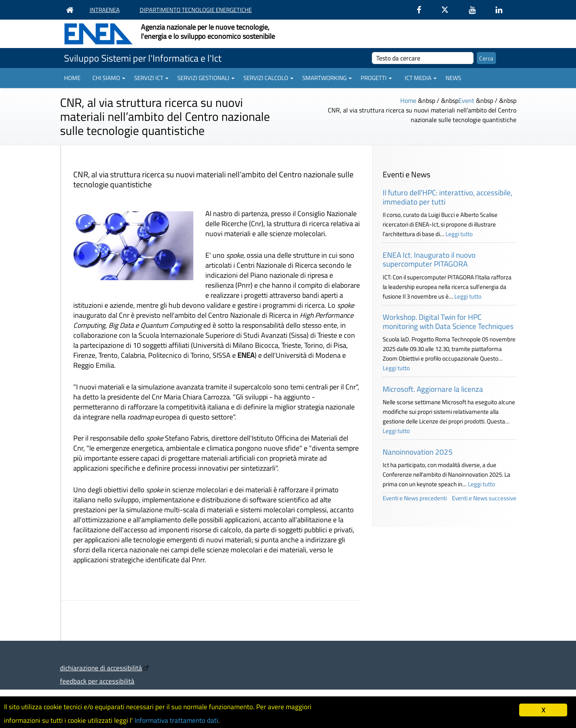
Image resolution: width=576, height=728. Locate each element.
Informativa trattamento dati (176, 720)
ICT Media (421, 78)
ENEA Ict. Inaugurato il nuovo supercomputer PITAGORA (429, 259)
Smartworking (327, 78)
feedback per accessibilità (97, 681)
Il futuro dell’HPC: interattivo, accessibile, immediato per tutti (448, 197)
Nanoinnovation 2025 (418, 452)
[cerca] (423, 58)
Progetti (376, 78)
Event (466, 100)
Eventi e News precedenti (415, 498)
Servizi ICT (151, 78)
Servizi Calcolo (268, 78)
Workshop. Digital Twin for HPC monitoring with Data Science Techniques (448, 321)
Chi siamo (109, 78)
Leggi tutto (459, 234)
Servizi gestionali (206, 78)
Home (72, 78)
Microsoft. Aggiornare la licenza (433, 389)
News (453, 78)
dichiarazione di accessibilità (101, 668)
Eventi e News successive (484, 498)
